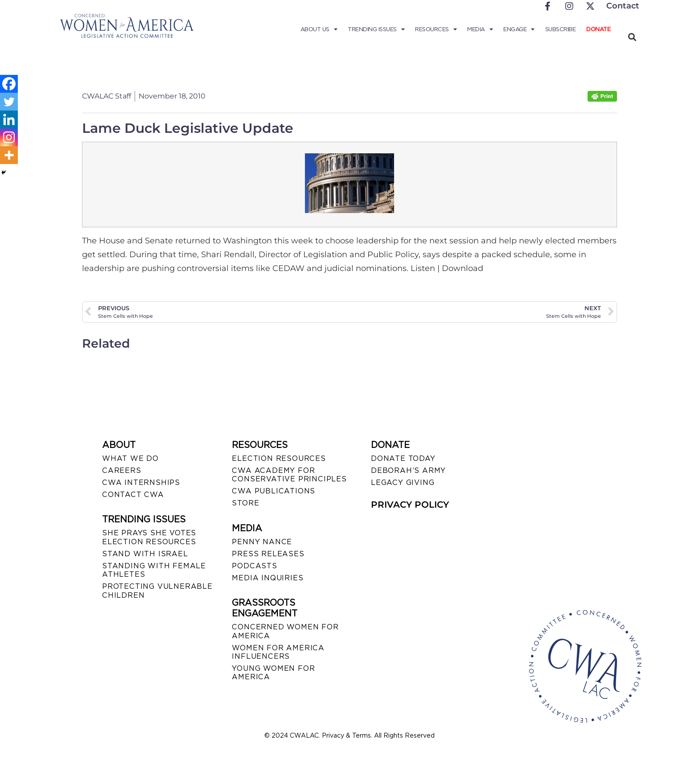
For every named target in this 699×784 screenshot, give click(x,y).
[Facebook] (9, 84)
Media (480, 29)
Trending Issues (376, 29)
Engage (519, 29)
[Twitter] (9, 102)
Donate (598, 29)
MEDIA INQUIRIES (267, 578)
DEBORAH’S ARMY (408, 470)
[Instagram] (9, 137)
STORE (245, 503)
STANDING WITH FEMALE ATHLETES (154, 570)
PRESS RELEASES (268, 554)
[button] (632, 37)
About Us (319, 29)
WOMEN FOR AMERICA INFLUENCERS (278, 652)
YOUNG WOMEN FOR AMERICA (273, 673)
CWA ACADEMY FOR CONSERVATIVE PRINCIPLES (289, 475)
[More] (9, 155)
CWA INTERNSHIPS (141, 482)
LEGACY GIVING (403, 482)
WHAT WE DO (130, 458)
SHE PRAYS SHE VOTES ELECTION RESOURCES (149, 537)
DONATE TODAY (403, 458)
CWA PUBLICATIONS (273, 491)
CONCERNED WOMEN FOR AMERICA (285, 631)
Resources (436, 29)
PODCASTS (254, 566)
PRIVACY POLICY (410, 505)
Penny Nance (262, 542)
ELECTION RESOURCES (279, 458)
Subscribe (561, 29)
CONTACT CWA (133, 495)
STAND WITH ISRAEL (145, 554)
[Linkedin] (9, 119)
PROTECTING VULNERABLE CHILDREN (157, 591)
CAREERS (122, 470)
